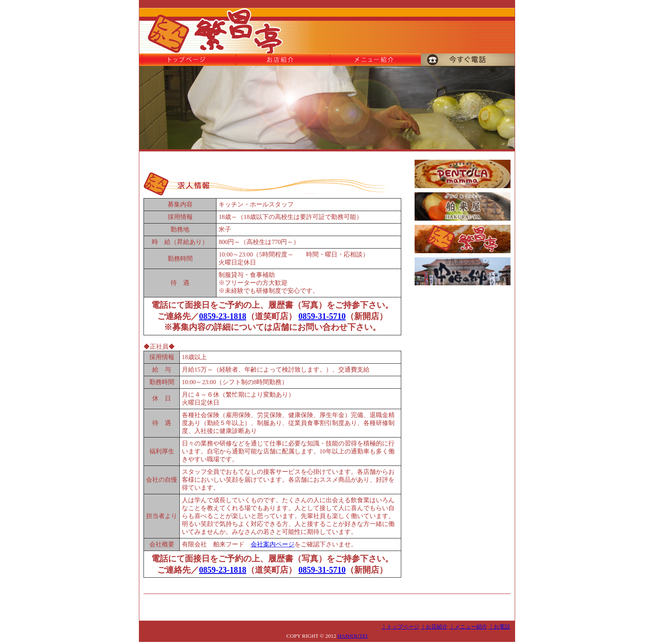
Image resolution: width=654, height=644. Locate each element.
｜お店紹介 (434, 627)
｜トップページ (400, 627)
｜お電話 (499, 627)
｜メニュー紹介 (468, 627)
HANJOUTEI (352, 636)
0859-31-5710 (322, 316)
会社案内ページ (273, 544)
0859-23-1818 (223, 316)
